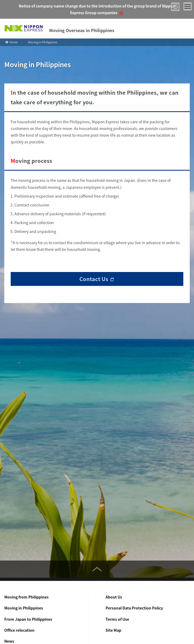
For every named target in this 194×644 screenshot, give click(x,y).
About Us (114, 597)
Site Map (113, 630)
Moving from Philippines (26, 597)
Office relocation (19, 630)
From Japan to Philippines (28, 619)
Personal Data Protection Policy (134, 608)
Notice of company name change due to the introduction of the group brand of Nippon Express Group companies (97, 9)
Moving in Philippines (24, 608)
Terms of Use (117, 619)
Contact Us (94, 279)
